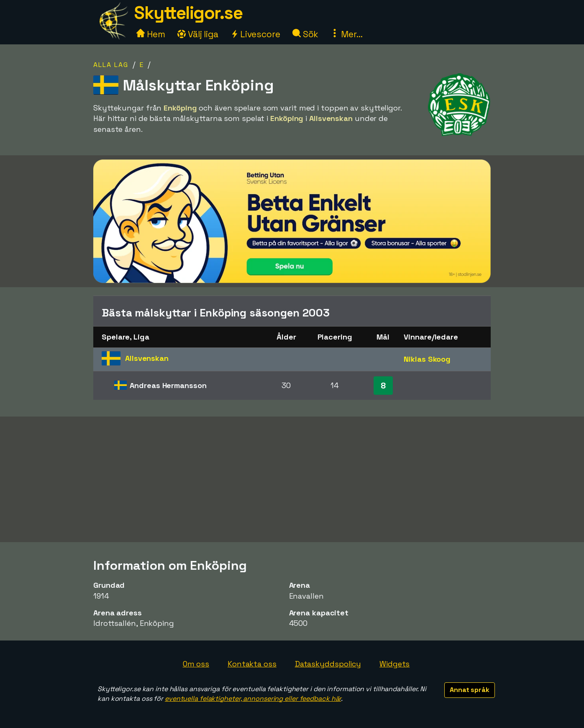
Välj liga (198, 34)
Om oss (196, 664)
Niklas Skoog (427, 359)
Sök (306, 34)
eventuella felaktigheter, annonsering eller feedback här (253, 698)
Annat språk (470, 690)
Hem (151, 34)
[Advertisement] (292, 479)
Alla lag (111, 65)
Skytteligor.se (188, 13)
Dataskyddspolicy (328, 664)
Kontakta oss (252, 664)
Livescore (255, 34)
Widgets (394, 664)
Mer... (346, 34)
